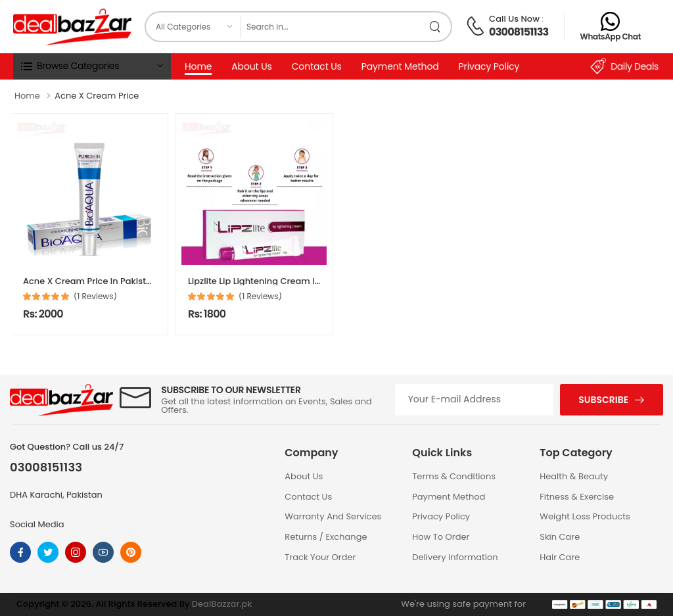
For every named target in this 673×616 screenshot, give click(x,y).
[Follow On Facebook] (20, 552)
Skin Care (560, 537)
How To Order (441, 537)
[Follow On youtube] (103, 552)
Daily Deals (624, 66)
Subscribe (603, 400)
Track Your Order (320, 557)
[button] (92, 66)
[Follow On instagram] (76, 552)
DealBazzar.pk (222, 604)
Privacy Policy (489, 66)
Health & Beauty (574, 476)
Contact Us (317, 66)
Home (198, 66)
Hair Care (560, 557)
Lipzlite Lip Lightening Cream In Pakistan (274, 281)
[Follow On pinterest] (131, 552)
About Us (251, 66)
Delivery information (455, 557)
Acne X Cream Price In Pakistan (90, 281)
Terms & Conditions (454, 476)
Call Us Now (514, 19)
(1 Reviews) (95, 296)
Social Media (37, 524)
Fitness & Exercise (577, 497)
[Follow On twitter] (48, 552)
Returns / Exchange (326, 537)
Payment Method (400, 66)
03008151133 (519, 32)
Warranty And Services (333, 516)
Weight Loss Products (585, 516)
